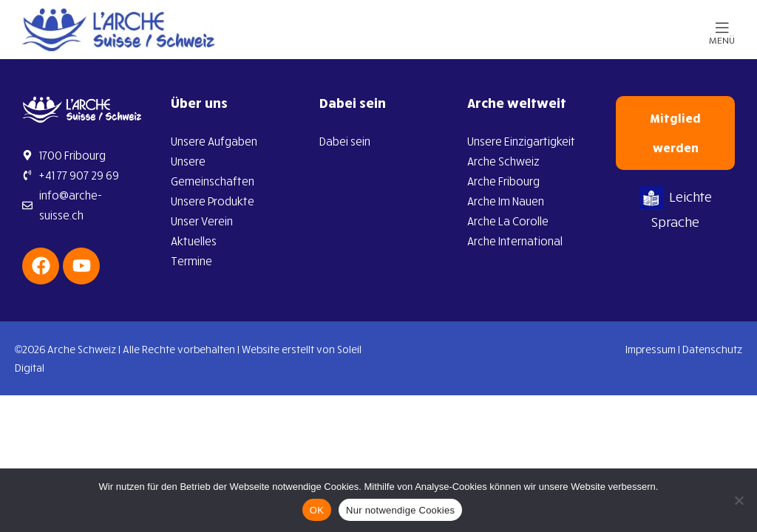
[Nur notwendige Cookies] (739, 500)
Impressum (651, 349)
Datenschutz (712, 349)
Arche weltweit (517, 103)
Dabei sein (353, 103)
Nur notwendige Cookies (400, 510)
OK (317, 510)
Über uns (199, 103)
